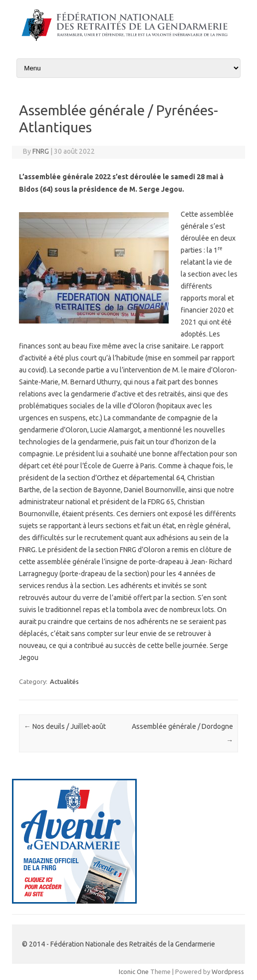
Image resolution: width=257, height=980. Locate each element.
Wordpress (228, 972)
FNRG (41, 151)
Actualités (64, 681)
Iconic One (134, 972)
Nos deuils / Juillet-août (65, 726)
